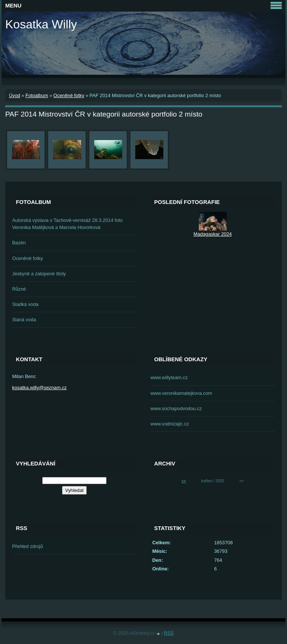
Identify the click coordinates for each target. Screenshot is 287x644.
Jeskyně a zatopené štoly (39, 274)
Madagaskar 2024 (213, 234)
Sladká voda (25, 304)
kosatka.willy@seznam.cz (40, 388)
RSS (169, 633)
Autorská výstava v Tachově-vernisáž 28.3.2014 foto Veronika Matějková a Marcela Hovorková (68, 224)
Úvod (15, 95)
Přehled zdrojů (28, 546)
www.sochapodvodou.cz (176, 408)
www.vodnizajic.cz (170, 424)
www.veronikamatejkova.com (181, 393)
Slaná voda (24, 320)
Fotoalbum (37, 95)
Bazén (19, 243)
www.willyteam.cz (169, 377)
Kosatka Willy (41, 24)
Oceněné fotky (69, 95)
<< (184, 481)
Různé (19, 289)
